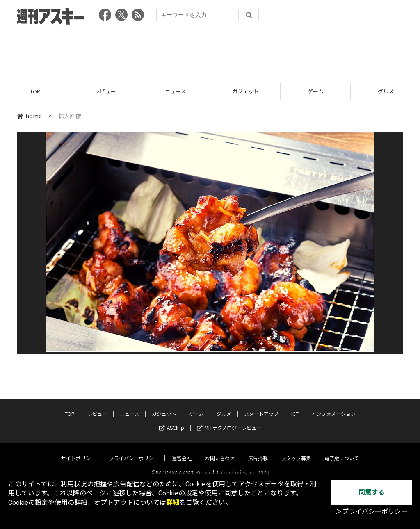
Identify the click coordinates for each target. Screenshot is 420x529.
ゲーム (316, 91)
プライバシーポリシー (134, 450)
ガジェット (245, 91)
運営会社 (182, 450)
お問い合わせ (220, 450)
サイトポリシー (78, 450)
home (29, 116)
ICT (295, 406)
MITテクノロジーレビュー (229, 420)
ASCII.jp (172, 420)
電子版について (342, 450)
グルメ (224, 406)
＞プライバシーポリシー (372, 512)
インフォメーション (333, 406)
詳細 (173, 503)
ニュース (175, 91)
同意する (372, 492)
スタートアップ (261, 406)
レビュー (105, 91)
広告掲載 (258, 450)
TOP (35, 91)
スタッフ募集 (296, 450)
